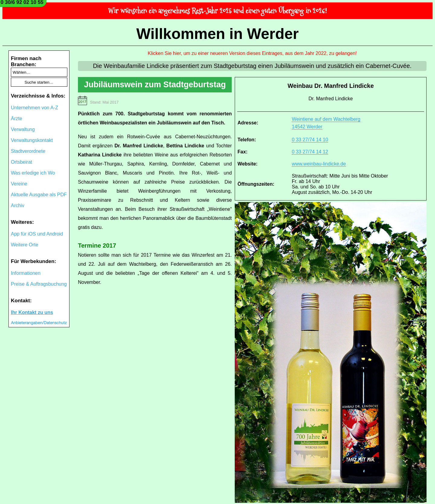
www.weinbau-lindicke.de (319, 164)
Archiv (18, 205)
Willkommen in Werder (217, 34)
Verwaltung (23, 129)
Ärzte (16, 119)
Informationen (26, 273)
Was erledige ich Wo (33, 173)
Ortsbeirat (21, 162)
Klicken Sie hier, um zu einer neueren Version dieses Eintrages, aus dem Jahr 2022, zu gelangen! (252, 53)
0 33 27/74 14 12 (310, 152)
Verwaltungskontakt (32, 140)
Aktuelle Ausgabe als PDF (39, 195)
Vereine (19, 184)
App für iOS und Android (37, 234)
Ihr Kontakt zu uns (32, 312)
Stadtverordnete (28, 151)
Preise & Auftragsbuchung (39, 284)
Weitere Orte (24, 245)
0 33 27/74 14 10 (310, 140)
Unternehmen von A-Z (35, 108)
